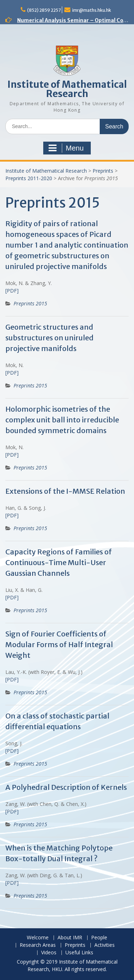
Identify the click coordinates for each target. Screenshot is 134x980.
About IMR (70, 938)
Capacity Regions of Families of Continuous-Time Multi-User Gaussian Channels (59, 562)
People (99, 938)
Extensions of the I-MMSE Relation (65, 491)
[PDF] (12, 291)
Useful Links (79, 953)
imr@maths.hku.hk (92, 10)
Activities (105, 945)
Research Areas (38, 945)
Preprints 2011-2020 (29, 178)
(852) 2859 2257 (44, 10)
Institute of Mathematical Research (67, 89)
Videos (49, 953)
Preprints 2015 (30, 303)
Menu (66, 148)
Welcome (38, 938)
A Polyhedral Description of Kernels (66, 787)
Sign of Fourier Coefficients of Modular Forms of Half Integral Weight (59, 644)
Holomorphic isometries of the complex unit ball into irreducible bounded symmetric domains (62, 420)
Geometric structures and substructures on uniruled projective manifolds (49, 338)
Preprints (103, 171)
